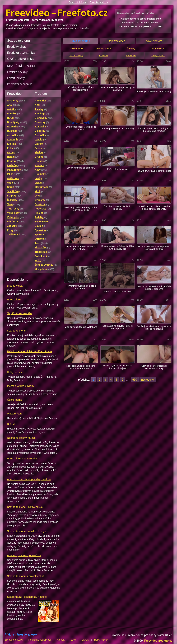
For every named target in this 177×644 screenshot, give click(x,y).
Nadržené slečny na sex (21, 438)
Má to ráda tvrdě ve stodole (118, 291)
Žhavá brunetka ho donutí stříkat (154, 171)
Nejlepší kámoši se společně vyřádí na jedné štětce (81, 367)
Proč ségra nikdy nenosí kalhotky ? (118, 130)
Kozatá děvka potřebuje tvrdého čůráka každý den (118, 248)
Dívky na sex (158, 56)
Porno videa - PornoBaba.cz (24, 458)
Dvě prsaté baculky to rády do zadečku (81, 128)
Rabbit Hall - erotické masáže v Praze (29, 351)
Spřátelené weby (14, 640)
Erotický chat (16, 47)
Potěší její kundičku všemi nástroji (154, 91)
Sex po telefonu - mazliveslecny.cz (27, 531)
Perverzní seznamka (20, 84)
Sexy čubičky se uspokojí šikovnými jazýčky (154, 367)
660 (135, 380)
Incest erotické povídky (21, 386)
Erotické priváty (104, 49)
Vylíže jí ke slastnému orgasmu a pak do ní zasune (154, 328)
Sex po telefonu (77, 2)
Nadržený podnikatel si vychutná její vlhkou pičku (81, 209)
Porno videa (14, 299)
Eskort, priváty (16, 78)
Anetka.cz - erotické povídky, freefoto (29, 479)
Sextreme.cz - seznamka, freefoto (27, 597)
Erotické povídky (99, 2)
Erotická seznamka (21, 53)
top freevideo (117, 41)
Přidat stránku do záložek (21, 635)
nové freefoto (154, 41)
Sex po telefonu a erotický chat (25, 576)
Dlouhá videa (15, 286)
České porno (15, 400)
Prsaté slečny (76, 56)
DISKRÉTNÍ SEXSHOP (22, 66)
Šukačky (131, 49)
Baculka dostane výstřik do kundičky (117, 208)
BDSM (11, 424)
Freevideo (14, 94)
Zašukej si (131, 56)
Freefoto (41, 94)
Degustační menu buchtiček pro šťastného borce (81, 248)
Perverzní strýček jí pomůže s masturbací (81, 287)
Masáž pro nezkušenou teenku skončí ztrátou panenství (154, 208)
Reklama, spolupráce (40, 640)
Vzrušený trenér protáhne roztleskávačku (81, 88)
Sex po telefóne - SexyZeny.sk (25, 507)
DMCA (85, 640)
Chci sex (104, 56)
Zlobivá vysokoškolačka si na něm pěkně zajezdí (118, 367)
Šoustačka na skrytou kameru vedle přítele (118, 327)
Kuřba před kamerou (118, 169)
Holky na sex (15, 372)
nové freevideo (80, 41)
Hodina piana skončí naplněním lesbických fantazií (154, 248)
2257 (73, 640)
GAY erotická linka (20, 59)
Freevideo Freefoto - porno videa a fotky (57, 13)
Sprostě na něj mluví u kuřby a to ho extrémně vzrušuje (154, 130)
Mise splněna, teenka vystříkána (81, 327)
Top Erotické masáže (19, 313)
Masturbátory (15, 414)
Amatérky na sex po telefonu (24, 555)
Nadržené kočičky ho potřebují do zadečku (118, 89)
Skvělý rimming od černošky (81, 168)
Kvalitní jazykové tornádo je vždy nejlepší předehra (154, 288)
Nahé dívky (158, 49)
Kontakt (61, 640)
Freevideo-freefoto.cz (158, 641)
